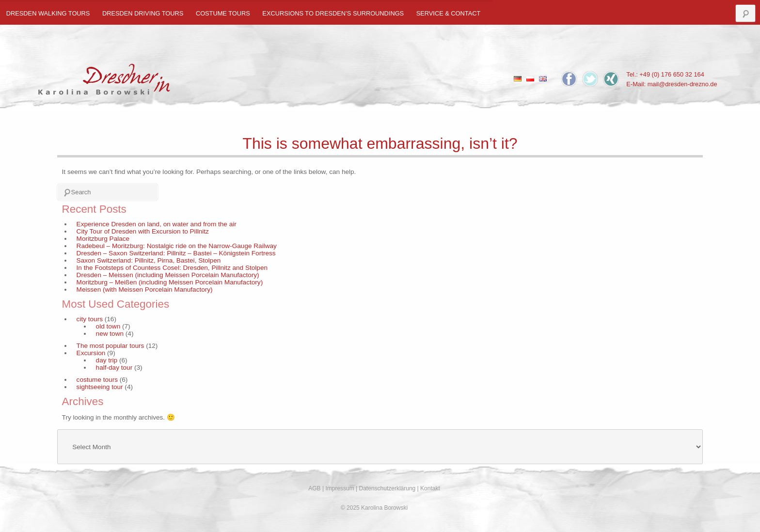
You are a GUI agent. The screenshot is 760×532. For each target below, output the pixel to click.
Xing (611, 79)
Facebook (569, 79)
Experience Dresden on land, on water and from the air (157, 224)
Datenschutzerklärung (388, 488)
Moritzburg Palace (103, 239)
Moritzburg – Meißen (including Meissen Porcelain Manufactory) (170, 282)
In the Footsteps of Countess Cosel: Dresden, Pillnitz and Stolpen (172, 268)
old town (108, 326)
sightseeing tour (100, 387)
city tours (90, 319)
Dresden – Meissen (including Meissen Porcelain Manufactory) (168, 275)
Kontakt (430, 488)
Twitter (590, 79)
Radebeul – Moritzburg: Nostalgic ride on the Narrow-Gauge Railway (177, 246)
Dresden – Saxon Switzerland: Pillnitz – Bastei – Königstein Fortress (176, 253)
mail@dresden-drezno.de (682, 84)
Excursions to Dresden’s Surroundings (333, 13)
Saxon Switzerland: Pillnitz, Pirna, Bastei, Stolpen (149, 260)
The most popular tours (111, 346)
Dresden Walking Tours (48, 13)
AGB (314, 488)
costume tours (223, 13)
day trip (107, 360)
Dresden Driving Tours (143, 13)
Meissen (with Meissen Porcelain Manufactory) (145, 289)
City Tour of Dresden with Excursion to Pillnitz (143, 231)
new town (110, 334)
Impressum (340, 488)
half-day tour (114, 368)
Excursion (91, 353)
